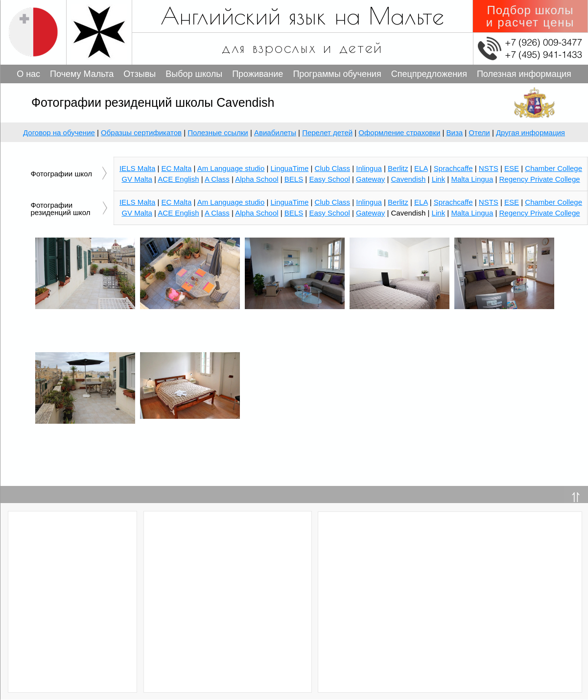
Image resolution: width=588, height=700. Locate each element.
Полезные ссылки (218, 133)
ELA (421, 202)
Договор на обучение (59, 133)
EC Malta (177, 202)
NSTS (489, 202)
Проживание (258, 74)
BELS (294, 213)
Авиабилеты (275, 133)
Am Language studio (231, 202)
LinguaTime (290, 202)
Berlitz (398, 202)
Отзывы (140, 74)
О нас (28, 74)
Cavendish (409, 179)
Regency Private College (540, 213)
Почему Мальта (82, 74)
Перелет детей (327, 133)
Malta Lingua (472, 213)
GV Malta (137, 213)
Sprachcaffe (453, 202)
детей (361, 47)
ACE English (178, 213)
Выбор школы (194, 74)
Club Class (333, 202)
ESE (512, 202)
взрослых (285, 47)
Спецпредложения (429, 74)
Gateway (370, 213)
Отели (479, 133)
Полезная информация (524, 74)
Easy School (329, 213)
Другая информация (530, 133)
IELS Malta (137, 202)
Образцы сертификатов (141, 133)
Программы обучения (337, 74)
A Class (217, 213)
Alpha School (257, 213)
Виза (455, 133)
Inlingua (369, 202)
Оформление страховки (399, 133)
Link (439, 213)
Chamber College (553, 202)
